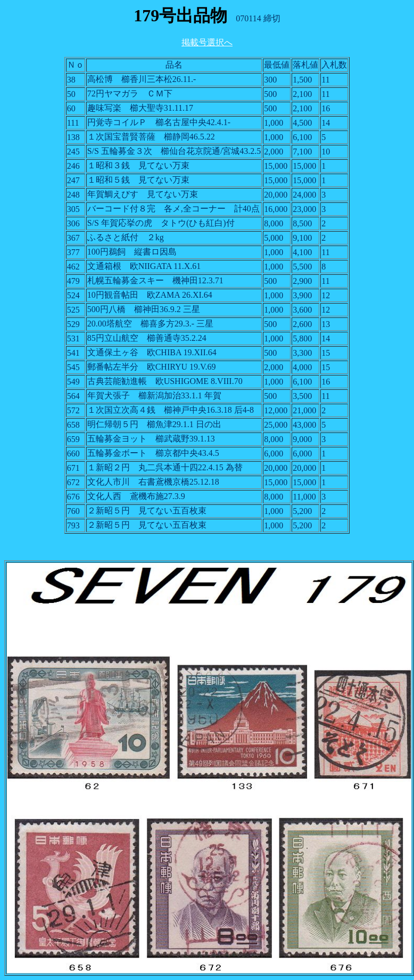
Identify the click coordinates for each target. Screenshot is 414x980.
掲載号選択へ (207, 42)
